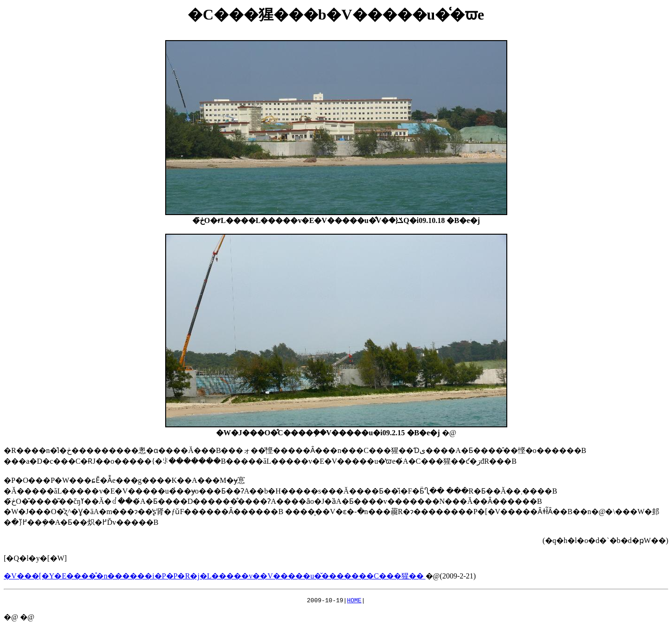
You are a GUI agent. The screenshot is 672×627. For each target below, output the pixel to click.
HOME (354, 601)
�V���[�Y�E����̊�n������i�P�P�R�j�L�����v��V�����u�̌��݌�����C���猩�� (215, 576)
